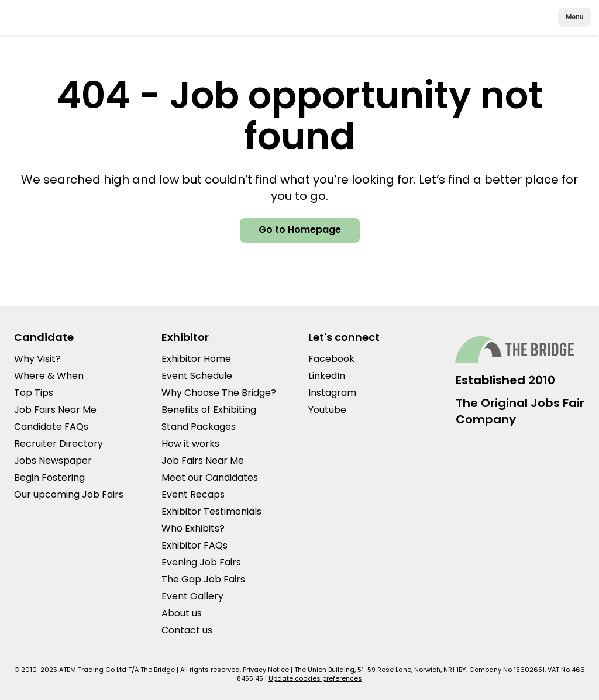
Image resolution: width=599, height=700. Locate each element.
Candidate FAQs (51, 427)
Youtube (327, 410)
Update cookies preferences (315, 678)
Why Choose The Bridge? (219, 393)
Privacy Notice (266, 670)
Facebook (331, 359)
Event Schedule (197, 376)
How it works (190, 444)
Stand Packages (199, 427)
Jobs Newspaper (53, 461)
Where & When (49, 376)
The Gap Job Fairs (203, 579)
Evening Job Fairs (201, 562)
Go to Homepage (300, 230)
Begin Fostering (49, 477)
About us (182, 613)
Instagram (332, 393)
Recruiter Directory (58, 444)
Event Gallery (192, 596)
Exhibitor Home (196, 359)
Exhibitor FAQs (194, 545)
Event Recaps (193, 494)
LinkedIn (327, 376)
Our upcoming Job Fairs (69, 494)
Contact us (187, 630)
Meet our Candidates (210, 477)
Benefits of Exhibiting (209, 410)
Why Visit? (37, 359)
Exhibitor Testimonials (211, 511)
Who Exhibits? (193, 528)
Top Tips (34, 393)
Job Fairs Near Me (55, 410)
